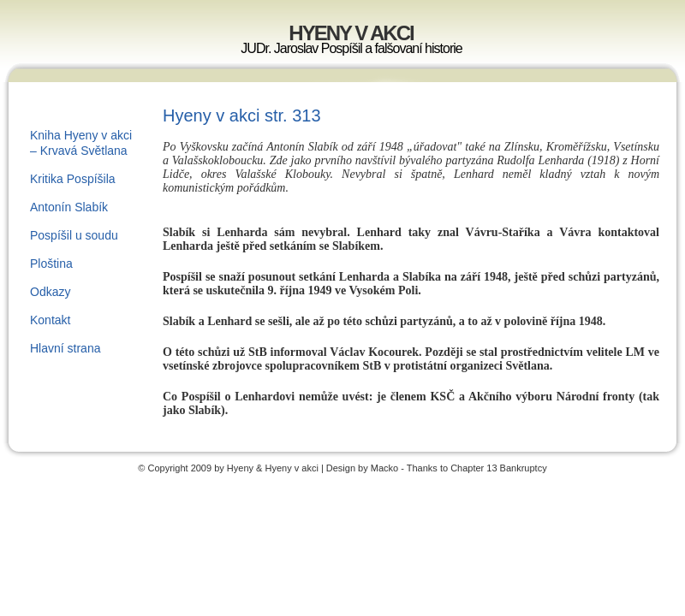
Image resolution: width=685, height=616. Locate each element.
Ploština (51, 264)
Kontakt (50, 320)
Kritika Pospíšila (73, 179)
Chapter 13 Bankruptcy (499, 468)
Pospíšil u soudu (74, 235)
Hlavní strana (65, 348)
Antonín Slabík (69, 207)
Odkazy (50, 292)
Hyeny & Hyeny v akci (274, 468)
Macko (384, 468)
